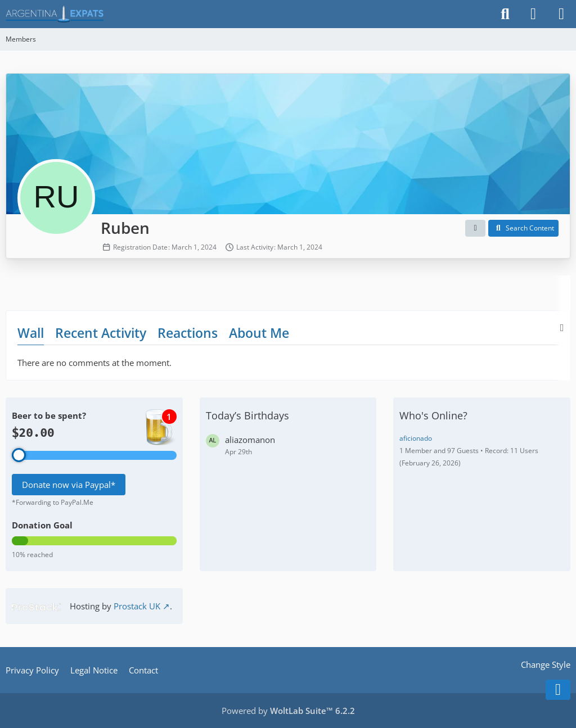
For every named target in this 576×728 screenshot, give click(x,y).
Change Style (546, 664)
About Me (259, 333)
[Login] (533, 14)
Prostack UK (137, 606)
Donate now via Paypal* (69, 485)
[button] (475, 228)
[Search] (505, 14)
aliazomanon (250, 440)
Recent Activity (101, 333)
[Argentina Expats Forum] (55, 14)
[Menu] (561, 14)
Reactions (188, 333)
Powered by (288, 711)
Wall (31, 333)
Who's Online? (433, 415)
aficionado (416, 438)
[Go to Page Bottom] (558, 690)
